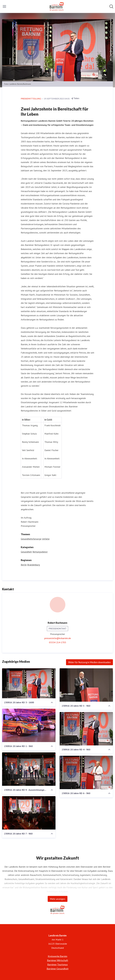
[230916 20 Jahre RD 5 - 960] (86, 685)
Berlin (24, 565)
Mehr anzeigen (58, 899)
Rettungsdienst (40, 552)
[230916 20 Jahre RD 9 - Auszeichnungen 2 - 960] (29, 769)
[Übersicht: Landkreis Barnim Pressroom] (57, 6)
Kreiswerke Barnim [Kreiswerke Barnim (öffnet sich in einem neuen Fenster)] (57, 956)
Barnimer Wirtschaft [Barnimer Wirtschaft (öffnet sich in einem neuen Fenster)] (58, 960)
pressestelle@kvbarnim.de (58, 638)
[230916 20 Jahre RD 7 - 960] (29, 813)
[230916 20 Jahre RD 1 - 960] (29, 725)
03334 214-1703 (57, 642)
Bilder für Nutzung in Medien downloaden (89, 662)
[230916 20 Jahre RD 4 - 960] (86, 729)
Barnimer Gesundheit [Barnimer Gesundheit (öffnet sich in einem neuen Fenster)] (58, 969)
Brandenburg (34, 565)
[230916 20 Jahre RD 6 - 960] (86, 772)
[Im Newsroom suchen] (111, 6)
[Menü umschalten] (4, 6)
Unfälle (46, 539)
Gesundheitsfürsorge (31, 539)
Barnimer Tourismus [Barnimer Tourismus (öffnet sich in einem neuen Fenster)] (57, 964)
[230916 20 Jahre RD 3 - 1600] (29, 683)
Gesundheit (26, 552)
